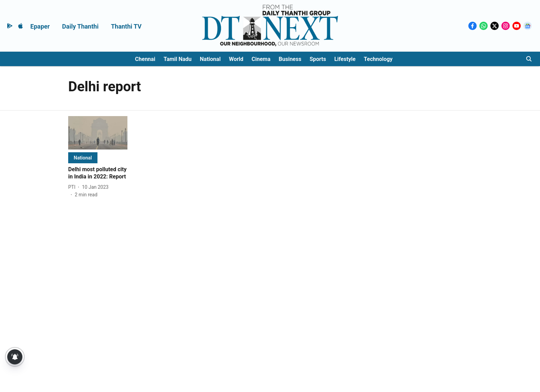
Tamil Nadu (178, 59)
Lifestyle (345, 59)
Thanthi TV (126, 26)
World (236, 59)
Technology (378, 59)
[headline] (98, 173)
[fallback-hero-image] (98, 133)
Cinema (261, 59)
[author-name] (73, 187)
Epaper (40, 26)
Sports (318, 59)
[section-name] (83, 158)
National (210, 59)
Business (290, 59)
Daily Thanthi (80, 26)
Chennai (145, 59)
